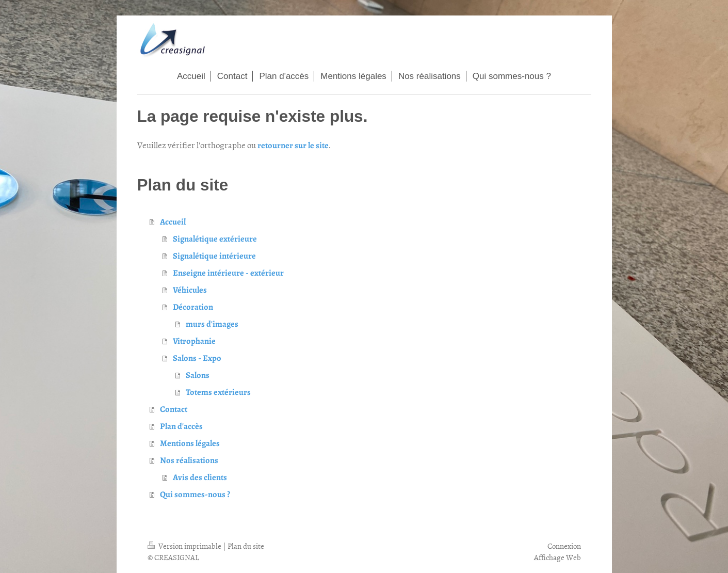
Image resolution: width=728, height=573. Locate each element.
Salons (198, 375)
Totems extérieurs (218, 392)
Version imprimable (185, 546)
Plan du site (246, 546)
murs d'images (212, 324)
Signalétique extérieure (215, 239)
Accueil (173, 222)
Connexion (564, 546)
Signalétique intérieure (214, 256)
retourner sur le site (293, 145)
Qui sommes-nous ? (195, 494)
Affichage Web (557, 557)
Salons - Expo (197, 358)
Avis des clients (200, 477)
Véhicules (190, 290)
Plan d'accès (181, 426)
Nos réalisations (189, 460)
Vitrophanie (194, 341)
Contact (174, 409)
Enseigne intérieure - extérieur (228, 273)
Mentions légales (190, 443)
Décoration (193, 307)
